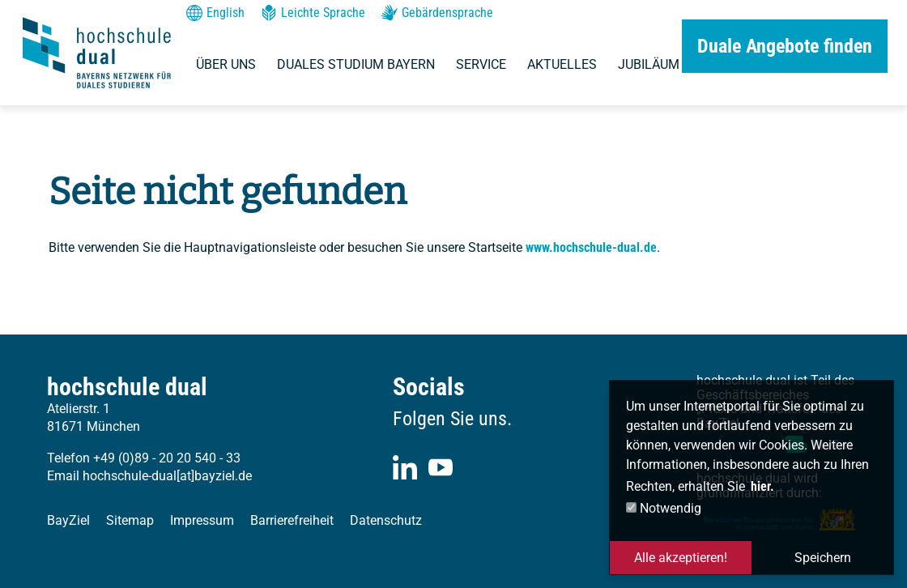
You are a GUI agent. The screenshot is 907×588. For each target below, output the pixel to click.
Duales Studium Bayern (356, 64)
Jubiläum (649, 64)
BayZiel (68, 520)
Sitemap (130, 520)
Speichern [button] (823, 558)
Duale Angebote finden (785, 46)
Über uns (226, 64)
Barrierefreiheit (292, 520)
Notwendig (664, 508)
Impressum (202, 520)
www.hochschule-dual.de (591, 247)
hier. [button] (762, 486)
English (215, 13)
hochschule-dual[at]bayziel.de (167, 476)
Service (481, 64)
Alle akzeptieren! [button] (681, 558)
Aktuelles (562, 64)
